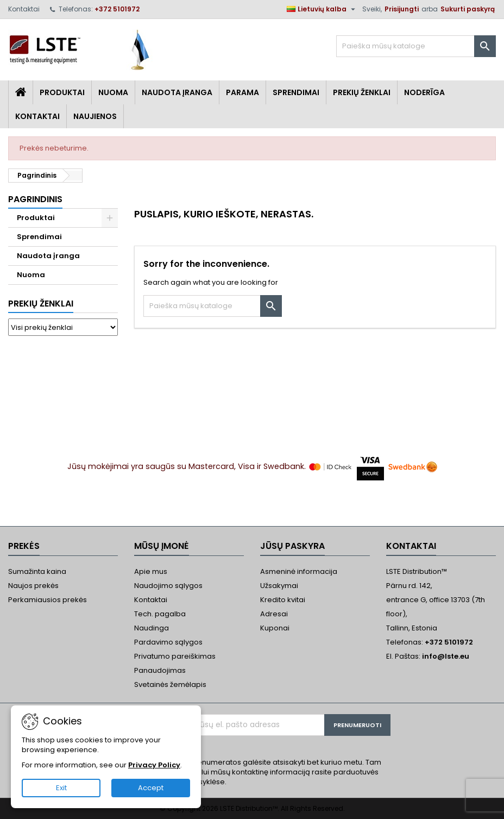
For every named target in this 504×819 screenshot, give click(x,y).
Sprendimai (296, 92)
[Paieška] (416, 46)
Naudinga (152, 628)
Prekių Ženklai (362, 92)
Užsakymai (279, 586)
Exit (61, 788)
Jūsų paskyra (292, 546)
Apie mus (151, 571)
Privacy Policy (154, 765)
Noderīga (424, 92)
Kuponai (275, 628)
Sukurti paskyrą (468, 9)
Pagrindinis (35, 199)
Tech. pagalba (160, 614)
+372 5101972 (117, 9)
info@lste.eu (446, 656)
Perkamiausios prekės (48, 600)
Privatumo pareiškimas (175, 656)
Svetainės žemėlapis (170, 684)
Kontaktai (24, 9)
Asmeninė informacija (299, 571)
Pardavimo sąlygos (168, 642)
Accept (151, 788)
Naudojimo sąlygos (168, 586)
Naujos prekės (33, 586)
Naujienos (95, 116)
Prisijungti (402, 9)
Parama (242, 92)
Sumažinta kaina (37, 571)
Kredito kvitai (283, 600)
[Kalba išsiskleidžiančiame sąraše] (322, 9)
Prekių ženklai (41, 304)
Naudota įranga (177, 92)
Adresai (274, 614)
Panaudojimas (160, 670)
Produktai (62, 92)
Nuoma (113, 92)
